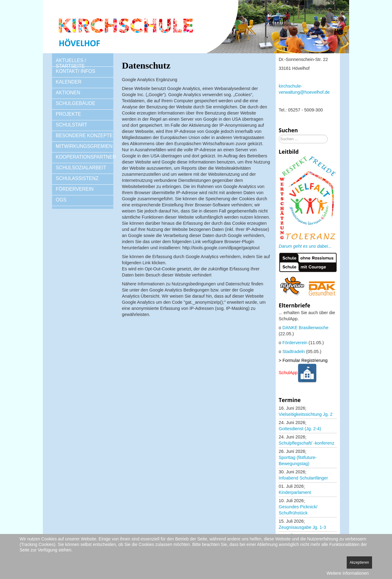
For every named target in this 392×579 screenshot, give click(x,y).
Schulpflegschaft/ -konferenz (307, 443)
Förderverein (295, 343)
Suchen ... (279, 135)
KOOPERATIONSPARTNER (85, 157)
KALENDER (69, 82)
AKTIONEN (68, 93)
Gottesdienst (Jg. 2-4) (300, 429)
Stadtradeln (294, 352)
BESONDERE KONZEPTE (84, 135)
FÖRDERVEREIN (75, 189)
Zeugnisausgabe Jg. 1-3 (302, 527)
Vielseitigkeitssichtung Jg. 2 (306, 414)
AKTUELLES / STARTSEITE (71, 63)
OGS (61, 200)
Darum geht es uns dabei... (305, 246)
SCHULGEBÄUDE (75, 103)
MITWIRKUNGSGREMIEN (84, 146)
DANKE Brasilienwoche (305, 328)
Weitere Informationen (348, 573)
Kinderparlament (295, 492)
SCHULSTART (72, 125)
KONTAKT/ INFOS (75, 71)
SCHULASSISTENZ (77, 178)
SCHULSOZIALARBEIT (81, 168)
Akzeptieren (359, 562)
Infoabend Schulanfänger (303, 478)
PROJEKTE (68, 114)
